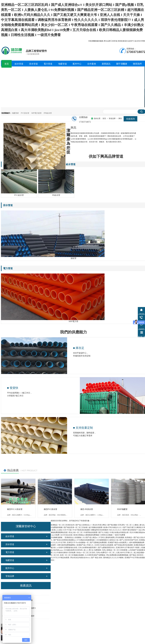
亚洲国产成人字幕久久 (85, 545)
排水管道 (10, 544)
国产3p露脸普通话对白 (107, 548)
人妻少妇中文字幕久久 (124, 553)
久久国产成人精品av (90, 537)
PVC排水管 (25, 113)
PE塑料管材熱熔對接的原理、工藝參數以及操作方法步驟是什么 (26, 593)
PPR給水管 (48, 113)
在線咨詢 (130, 119)
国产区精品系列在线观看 (124, 545)
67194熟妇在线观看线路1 (86, 540)
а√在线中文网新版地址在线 (67, 548)
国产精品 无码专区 (137, 555)
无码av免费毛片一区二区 (106, 553)
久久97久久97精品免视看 (60, 558)
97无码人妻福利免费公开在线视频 (112, 537)
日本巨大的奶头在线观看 (104, 545)
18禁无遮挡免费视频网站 (66, 545)
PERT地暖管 (122, 509)
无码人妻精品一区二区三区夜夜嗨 (115, 550)
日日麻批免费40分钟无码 (73, 550)
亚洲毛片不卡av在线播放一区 (78, 543)
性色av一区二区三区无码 (86, 553)
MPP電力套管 (36, 113)
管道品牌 (10, 576)
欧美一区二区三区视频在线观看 (72, 555)
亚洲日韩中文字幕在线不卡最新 (128, 548)
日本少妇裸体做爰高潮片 (88, 548)
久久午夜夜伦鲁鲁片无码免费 (65, 553)
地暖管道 (10, 560)
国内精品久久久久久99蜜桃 (114, 558)
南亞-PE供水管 (87, 509)
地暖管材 (15, 113)
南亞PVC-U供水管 (15, 509)
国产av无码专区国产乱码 (129, 540)
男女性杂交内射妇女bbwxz (80, 558)
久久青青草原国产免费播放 (95, 555)
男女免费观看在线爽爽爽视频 (118, 555)
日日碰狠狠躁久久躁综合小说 (108, 540)
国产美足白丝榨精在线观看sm (65, 540)
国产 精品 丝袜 (97, 558)
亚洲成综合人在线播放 (73, 537)
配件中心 (10, 568)
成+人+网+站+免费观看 (92, 550)
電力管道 (10, 552)
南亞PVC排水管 (50, 509)
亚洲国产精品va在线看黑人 (118, 543)
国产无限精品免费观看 (99, 543)
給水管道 (10, 536)
